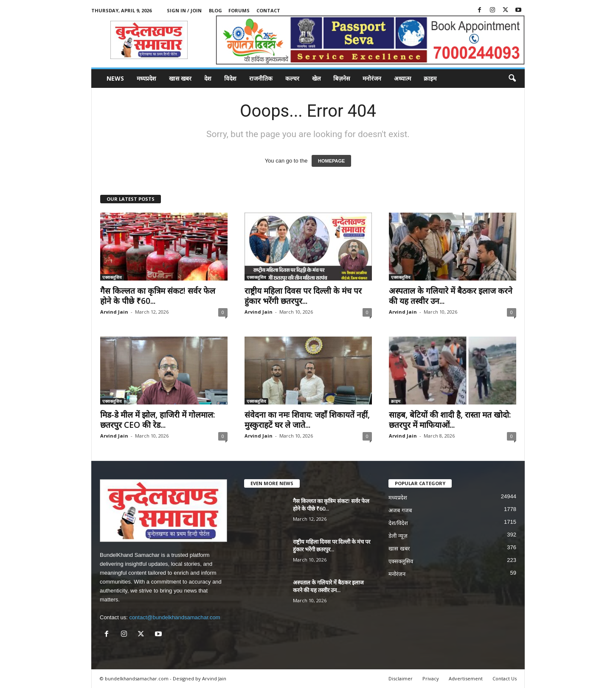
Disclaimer (401, 678)
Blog (215, 10)
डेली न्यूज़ (398, 536)
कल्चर (292, 78)
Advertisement (466, 678)
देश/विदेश (398, 523)
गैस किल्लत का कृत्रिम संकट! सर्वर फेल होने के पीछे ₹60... (158, 296)
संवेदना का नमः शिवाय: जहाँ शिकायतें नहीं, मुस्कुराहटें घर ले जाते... (307, 420)
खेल (316, 78)
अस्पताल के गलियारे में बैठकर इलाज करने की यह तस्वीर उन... (451, 296)
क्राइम (430, 78)
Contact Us (505, 678)
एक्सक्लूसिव (112, 277)
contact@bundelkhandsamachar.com (174, 617)
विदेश (230, 78)
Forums (239, 10)
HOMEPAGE (331, 161)
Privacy (431, 678)
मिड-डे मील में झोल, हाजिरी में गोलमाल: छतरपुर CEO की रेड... (158, 420)
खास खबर (180, 78)
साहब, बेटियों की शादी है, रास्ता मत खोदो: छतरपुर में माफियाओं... (450, 420)
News (115, 78)
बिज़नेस (342, 78)
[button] (512, 79)
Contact (268, 10)
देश (208, 78)
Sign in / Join (184, 10)
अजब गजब (400, 510)
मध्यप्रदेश (146, 78)
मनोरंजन (372, 78)
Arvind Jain (114, 312)
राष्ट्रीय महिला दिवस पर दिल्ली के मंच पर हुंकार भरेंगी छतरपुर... (303, 296)
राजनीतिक (261, 78)
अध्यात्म (402, 78)
